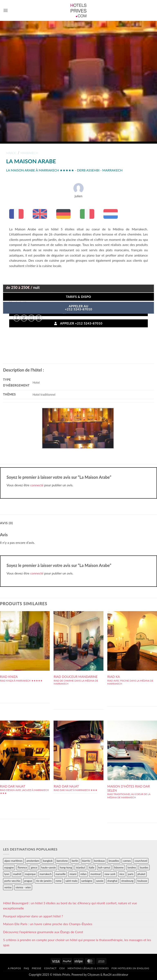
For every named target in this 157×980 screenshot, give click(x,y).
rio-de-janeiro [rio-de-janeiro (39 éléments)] (44, 881)
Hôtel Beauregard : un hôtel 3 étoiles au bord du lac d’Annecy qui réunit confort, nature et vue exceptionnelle (70, 906)
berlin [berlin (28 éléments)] (75, 861)
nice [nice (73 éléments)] (122, 874)
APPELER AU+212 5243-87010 (78, 308)
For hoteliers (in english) (130, 968)
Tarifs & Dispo (78, 297)
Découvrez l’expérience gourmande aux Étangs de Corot (43, 932)
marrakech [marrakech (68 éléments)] (46, 874)
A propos (14, 968)
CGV (62, 968)
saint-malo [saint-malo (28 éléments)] (71, 881)
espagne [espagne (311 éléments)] (9, 867)
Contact (50, 968)
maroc (11, 153)
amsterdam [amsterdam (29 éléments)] (33, 861)
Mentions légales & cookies (88, 968)
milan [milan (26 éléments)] (83, 874)
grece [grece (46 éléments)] (34, 867)
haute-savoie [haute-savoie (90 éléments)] (48, 867)
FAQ (26, 968)
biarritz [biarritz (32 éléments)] (86, 861)
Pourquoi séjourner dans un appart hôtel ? (33, 916)
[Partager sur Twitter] (24, 318)
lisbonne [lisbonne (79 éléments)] (119, 867)
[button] (6, 10)
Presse (37, 968)
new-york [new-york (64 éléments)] (110, 874)
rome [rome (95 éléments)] (59, 881)
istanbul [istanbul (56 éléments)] (80, 867)
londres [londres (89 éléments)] (132, 867)
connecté (37, 485)
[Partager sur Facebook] (17, 318)
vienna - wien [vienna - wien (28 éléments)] (23, 887)
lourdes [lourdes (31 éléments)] (144, 867)
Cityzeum (94, 975)
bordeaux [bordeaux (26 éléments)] (99, 861)
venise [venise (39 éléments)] (8, 887)
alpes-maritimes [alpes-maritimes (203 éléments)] (13, 861)
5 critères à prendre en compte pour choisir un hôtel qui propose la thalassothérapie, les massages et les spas (77, 942)
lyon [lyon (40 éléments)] (7, 874)
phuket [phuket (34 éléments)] (141, 874)
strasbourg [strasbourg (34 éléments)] (127, 881)
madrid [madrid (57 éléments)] (17, 874)
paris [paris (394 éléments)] (131, 874)
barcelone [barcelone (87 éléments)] (62, 861)
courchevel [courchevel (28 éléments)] (141, 861)
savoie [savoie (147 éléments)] (100, 881)
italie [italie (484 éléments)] (92, 867)
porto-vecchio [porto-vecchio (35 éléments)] (12, 881)
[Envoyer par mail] (31, 318)
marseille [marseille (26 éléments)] (61, 874)
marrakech (29, 153)
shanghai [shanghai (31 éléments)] (112, 881)
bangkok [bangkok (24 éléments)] (48, 861)
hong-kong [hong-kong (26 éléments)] (66, 867)
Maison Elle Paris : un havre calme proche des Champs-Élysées (48, 924)
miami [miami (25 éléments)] (73, 874)
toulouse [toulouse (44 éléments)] (142, 881)
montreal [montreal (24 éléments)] (95, 874)
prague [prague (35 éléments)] (28, 881)
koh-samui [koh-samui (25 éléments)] (104, 867)
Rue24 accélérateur (116, 975)
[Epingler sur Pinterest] (39, 318)
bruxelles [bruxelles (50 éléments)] (114, 861)
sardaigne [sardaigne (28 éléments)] (87, 881)
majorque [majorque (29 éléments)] (30, 874)
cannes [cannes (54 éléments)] (127, 861)
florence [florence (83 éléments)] (22, 867)
